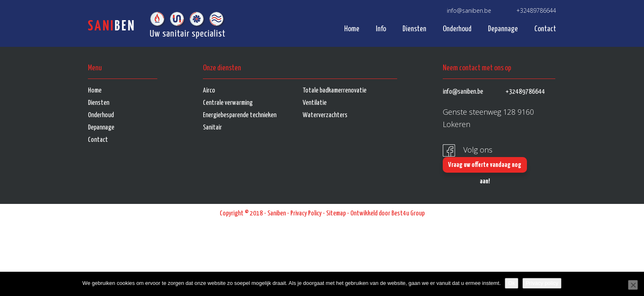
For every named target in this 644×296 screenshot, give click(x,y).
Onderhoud (457, 29)
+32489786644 (536, 10)
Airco (209, 91)
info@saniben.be (469, 10)
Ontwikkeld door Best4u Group (388, 214)
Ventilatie (315, 103)
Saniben (277, 214)
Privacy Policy (306, 214)
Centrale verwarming (228, 103)
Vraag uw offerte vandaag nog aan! (485, 167)
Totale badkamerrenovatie (335, 91)
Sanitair (212, 128)
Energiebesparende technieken (240, 115)
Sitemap (336, 214)
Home (352, 29)
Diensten (414, 29)
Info (381, 29)
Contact (545, 29)
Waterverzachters (325, 115)
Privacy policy (542, 283)
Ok (512, 283)
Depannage (503, 29)
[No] (633, 285)
